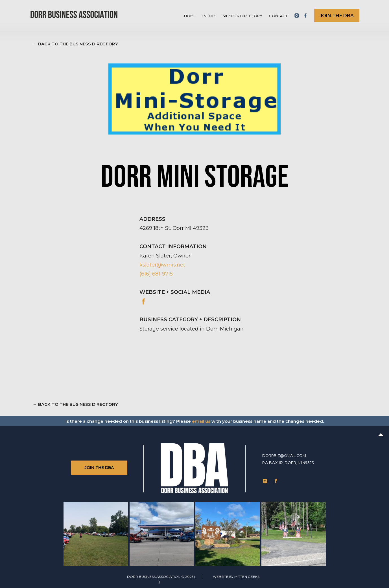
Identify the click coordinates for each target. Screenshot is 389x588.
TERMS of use (145, 582)
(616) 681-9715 (156, 274)
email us (201, 421)
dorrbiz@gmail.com (284, 455)
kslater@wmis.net (162, 265)
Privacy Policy (175, 582)
